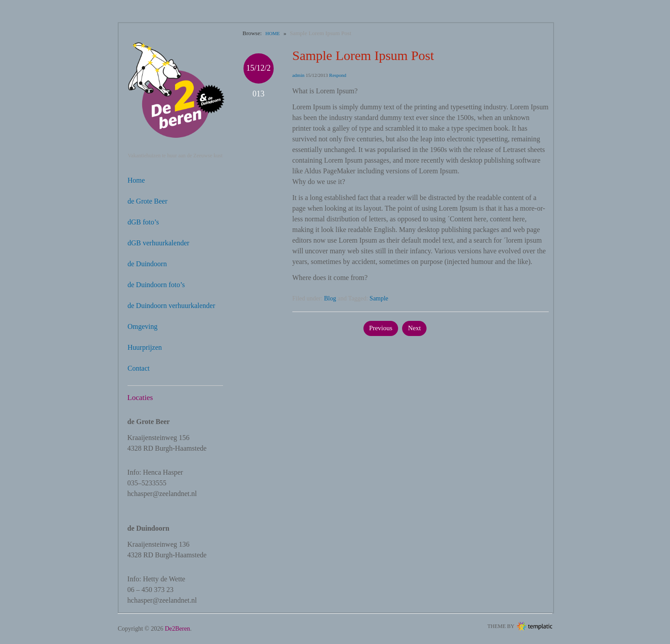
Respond (338, 75)
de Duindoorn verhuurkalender (171, 306)
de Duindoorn (147, 264)
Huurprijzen (145, 347)
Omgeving (143, 326)
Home (136, 180)
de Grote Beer (148, 201)
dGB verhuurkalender (158, 243)
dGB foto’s (143, 222)
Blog (330, 298)
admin (299, 75)
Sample (379, 298)
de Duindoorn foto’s (156, 285)
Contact (139, 368)
